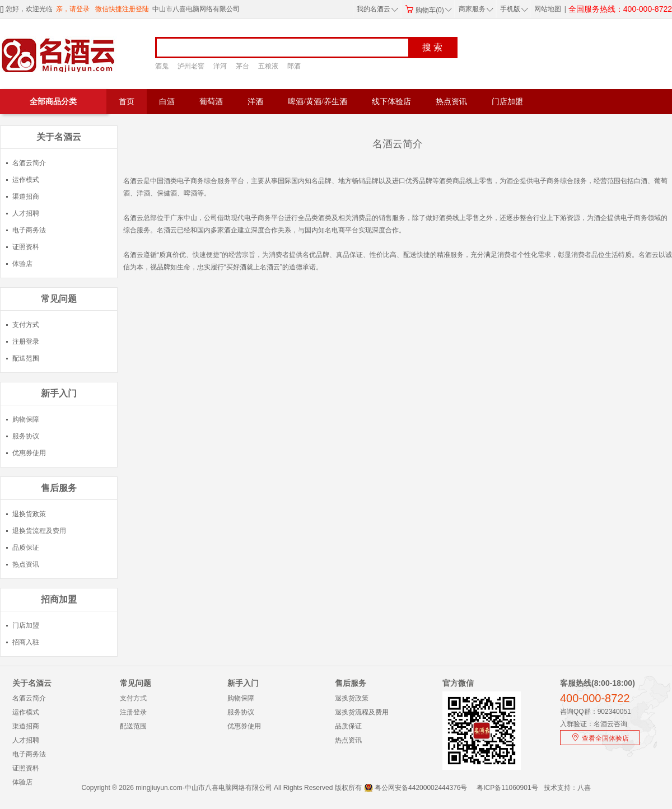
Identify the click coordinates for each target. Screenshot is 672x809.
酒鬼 (162, 66)
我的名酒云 (377, 9)
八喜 (584, 788)
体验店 (22, 264)
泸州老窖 (191, 66)
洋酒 (255, 102)
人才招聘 (26, 213)
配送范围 (26, 358)
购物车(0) (428, 10)
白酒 (167, 102)
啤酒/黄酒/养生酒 (318, 102)
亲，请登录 (73, 9)
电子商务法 (29, 230)
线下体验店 (391, 102)
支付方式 (26, 325)
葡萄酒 (211, 102)
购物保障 (26, 419)
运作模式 (26, 180)
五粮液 (268, 66)
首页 (127, 102)
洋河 (220, 66)
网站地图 (548, 9)
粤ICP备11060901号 (507, 788)
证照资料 (26, 247)
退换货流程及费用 (39, 531)
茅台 (242, 66)
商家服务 (476, 9)
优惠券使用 (29, 453)
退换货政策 (29, 514)
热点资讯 (451, 102)
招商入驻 (26, 642)
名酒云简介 (29, 163)
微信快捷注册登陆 (122, 9)
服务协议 (26, 436)
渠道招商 (26, 197)
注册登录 (26, 342)
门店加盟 (507, 102)
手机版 (513, 9)
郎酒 (294, 66)
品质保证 (26, 548)
